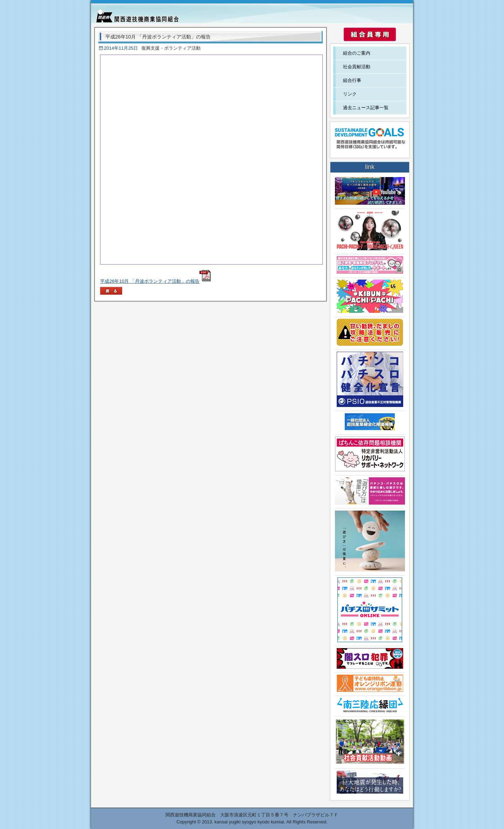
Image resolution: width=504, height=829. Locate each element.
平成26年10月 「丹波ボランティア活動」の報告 (155, 281)
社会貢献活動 (357, 67)
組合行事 (352, 80)
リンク (350, 94)
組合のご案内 (357, 53)
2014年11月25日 (121, 48)
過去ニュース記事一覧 (366, 108)
